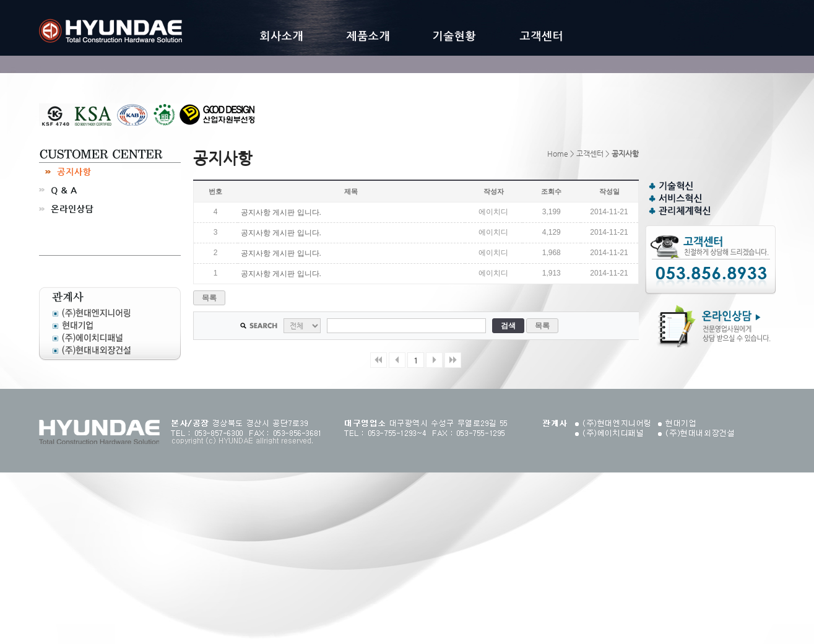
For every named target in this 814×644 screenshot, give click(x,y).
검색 (508, 326)
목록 (209, 298)
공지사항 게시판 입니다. (281, 212)
